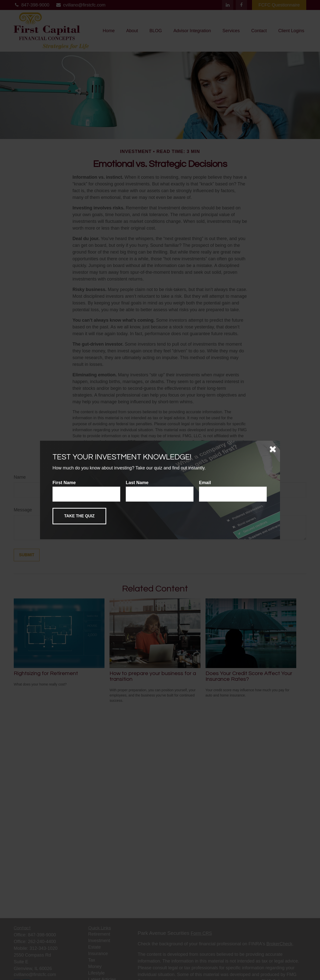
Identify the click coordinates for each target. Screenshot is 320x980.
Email (205, 483)
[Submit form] (79, 516)
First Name (64, 483)
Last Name (137, 483)
